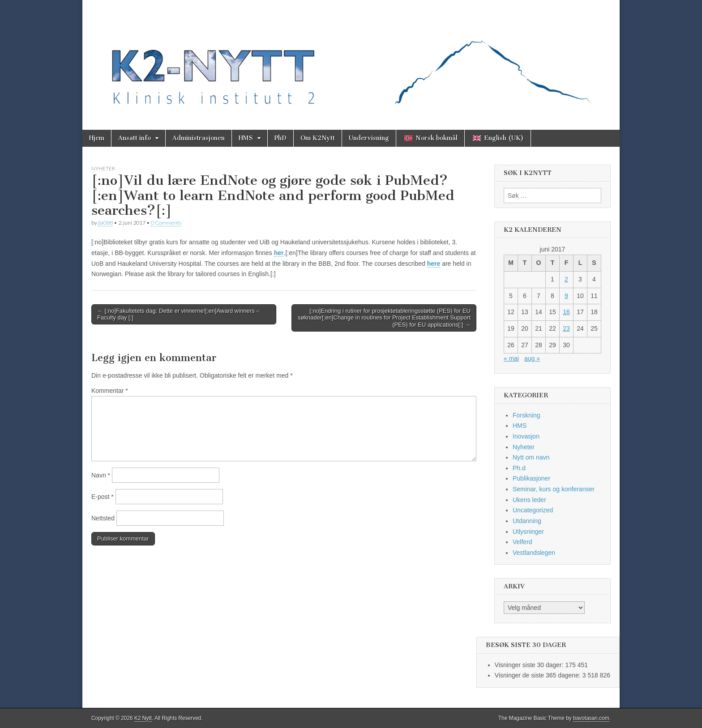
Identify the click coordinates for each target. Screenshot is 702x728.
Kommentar (110, 391)
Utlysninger (528, 532)
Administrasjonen (199, 138)
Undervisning (369, 138)
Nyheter (103, 168)
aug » (532, 358)
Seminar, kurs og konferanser (554, 489)
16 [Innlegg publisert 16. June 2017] (566, 312)
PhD (280, 138)
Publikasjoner (531, 478)
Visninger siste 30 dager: (530, 665)
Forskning (526, 415)
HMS (246, 138)
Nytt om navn (531, 457)
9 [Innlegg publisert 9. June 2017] (566, 296)
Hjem (97, 138)
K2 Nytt (143, 718)
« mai (511, 358)
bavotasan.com (591, 718)
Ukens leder (529, 500)
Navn (101, 475)
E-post (103, 497)
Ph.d (519, 468)
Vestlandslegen (534, 553)
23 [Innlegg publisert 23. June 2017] (566, 328)
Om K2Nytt (318, 138)
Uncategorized (533, 510)
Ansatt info (135, 138)
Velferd (522, 542)
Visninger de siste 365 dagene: (539, 675)
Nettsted (103, 518)
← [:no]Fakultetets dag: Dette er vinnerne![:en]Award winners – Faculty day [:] (178, 314)
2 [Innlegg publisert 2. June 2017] (566, 279)
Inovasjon (526, 436)
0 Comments (166, 223)
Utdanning (527, 521)
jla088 (105, 223)
